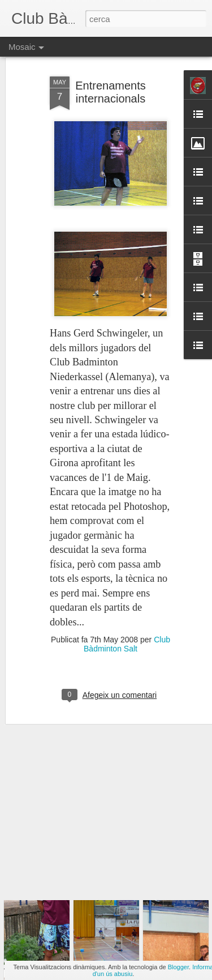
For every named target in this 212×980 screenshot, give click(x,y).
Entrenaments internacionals (111, 60)
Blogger (178, 967)
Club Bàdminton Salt (127, 612)
